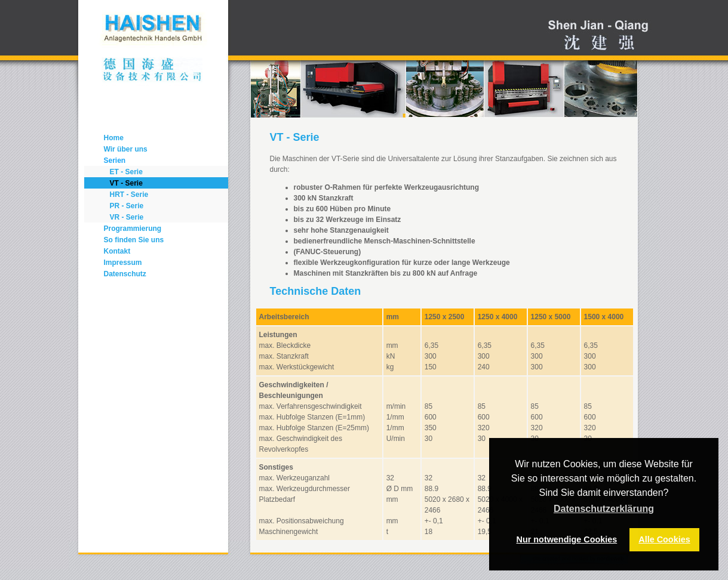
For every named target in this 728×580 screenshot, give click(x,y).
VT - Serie (126, 183)
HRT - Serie (129, 195)
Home (114, 138)
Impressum (123, 263)
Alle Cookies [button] (664, 539)
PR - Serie (127, 206)
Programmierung (133, 229)
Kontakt (117, 251)
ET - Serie (126, 172)
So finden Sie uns (134, 240)
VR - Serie (127, 217)
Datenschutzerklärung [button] (604, 509)
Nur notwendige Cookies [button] (567, 539)
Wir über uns (126, 149)
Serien (115, 161)
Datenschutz (125, 274)
